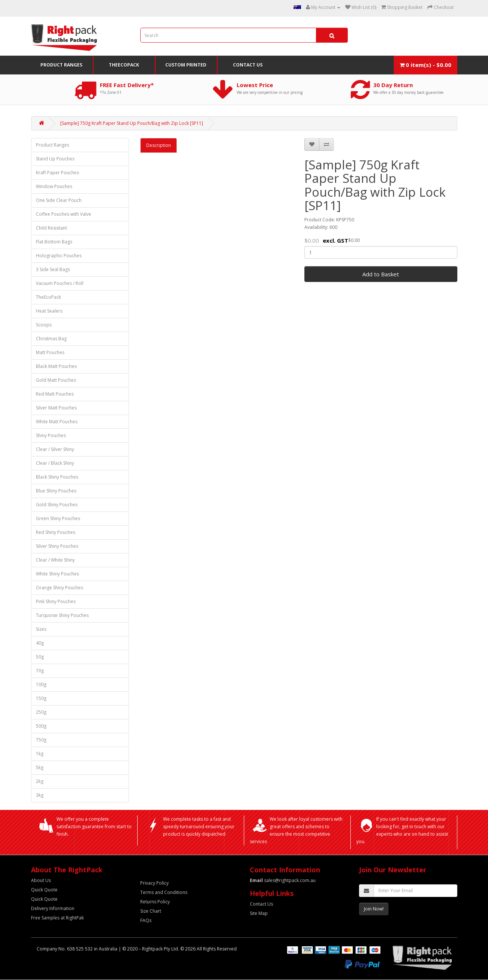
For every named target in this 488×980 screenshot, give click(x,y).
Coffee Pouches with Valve (64, 214)
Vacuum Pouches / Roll (60, 283)
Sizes (41, 629)
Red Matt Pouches (55, 394)
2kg (40, 781)
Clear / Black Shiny (55, 463)
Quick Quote (44, 890)
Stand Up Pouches (55, 159)
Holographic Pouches (59, 256)
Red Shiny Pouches (56, 532)
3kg (40, 795)
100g (41, 684)
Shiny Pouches (51, 435)
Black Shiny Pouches (57, 477)
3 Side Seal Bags (53, 269)
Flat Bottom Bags (54, 242)
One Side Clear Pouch (59, 200)
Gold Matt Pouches (56, 380)
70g (40, 671)
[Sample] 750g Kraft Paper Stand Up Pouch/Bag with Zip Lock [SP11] (132, 123)
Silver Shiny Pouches (57, 546)
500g (41, 726)
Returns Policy (155, 902)
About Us (41, 880)
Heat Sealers (49, 311)
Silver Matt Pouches (56, 408)
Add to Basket (381, 274)
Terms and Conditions (164, 892)
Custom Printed (186, 65)
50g (40, 657)
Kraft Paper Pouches (57, 173)
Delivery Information (53, 908)
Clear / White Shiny (55, 560)
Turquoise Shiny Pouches (62, 615)
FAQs (146, 920)
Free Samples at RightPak (57, 918)
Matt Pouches (50, 352)
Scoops (44, 325)
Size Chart (151, 911)
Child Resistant (51, 228)
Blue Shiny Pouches (56, 491)
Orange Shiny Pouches (59, 588)
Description (159, 145)
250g (41, 712)
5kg (40, 767)
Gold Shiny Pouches (57, 505)
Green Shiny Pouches (58, 518)
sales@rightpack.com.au (283, 880)
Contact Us (248, 65)
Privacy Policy (154, 883)
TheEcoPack (124, 65)
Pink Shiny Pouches (56, 601)
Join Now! (374, 909)
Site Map (259, 913)
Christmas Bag (51, 339)
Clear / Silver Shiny (55, 449)
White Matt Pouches (57, 422)
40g (40, 643)
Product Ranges (61, 65)
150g (41, 698)
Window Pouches (54, 186)
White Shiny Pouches (57, 574)
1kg (40, 754)
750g (41, 740)
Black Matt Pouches (56, 366)
